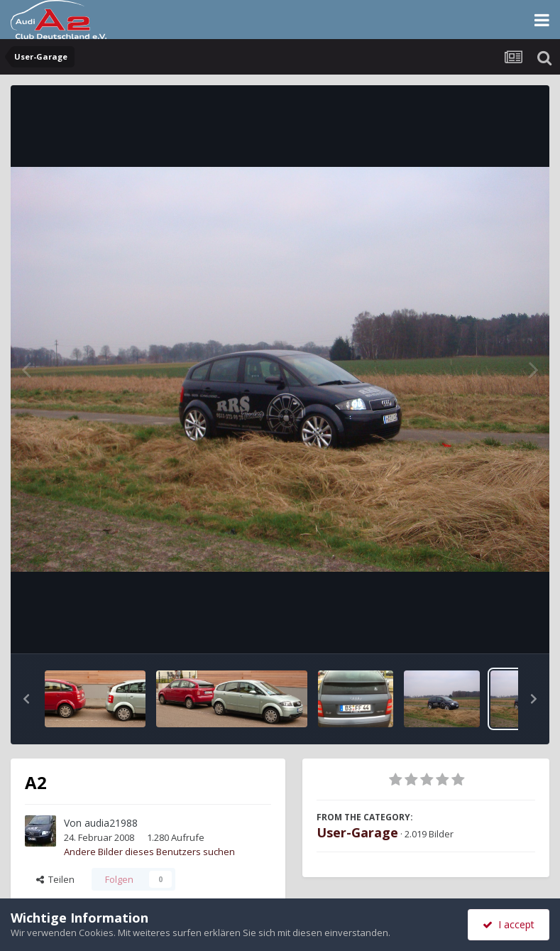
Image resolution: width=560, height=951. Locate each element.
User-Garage (357, 832)
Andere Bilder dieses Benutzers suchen (149, 852)
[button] (26, 699)
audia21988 (111, 823)
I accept (509, 924)
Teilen (55, 879)
